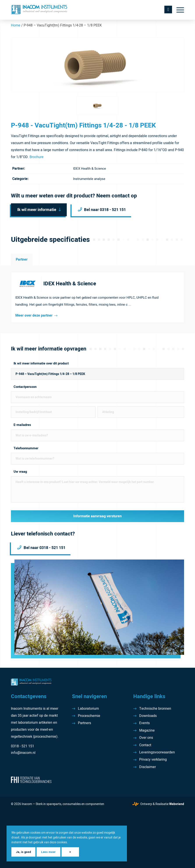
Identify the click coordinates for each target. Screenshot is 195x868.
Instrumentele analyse (89, 179)
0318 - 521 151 (23, 746)
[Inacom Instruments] (39, 10)
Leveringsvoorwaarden (157, 752)
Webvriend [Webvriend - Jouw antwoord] (177, 804)
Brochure (37, 157)
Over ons (146, 738)
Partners (84, 723)
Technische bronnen (155, 709)
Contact (145, 745)
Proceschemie (89, 716)
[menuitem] (178, 10)
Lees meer (48, 852)
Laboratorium (88, 709)
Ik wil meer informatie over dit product (41, 363)
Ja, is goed (23, 852)
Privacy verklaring (153, 760)
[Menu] (178, 10)
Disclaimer (148, 767)
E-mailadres (22, 425)
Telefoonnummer (26, 448)
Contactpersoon (25, 387)
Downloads (148, 716)
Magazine (147, 730)
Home (16, 25)
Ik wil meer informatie (37, 210)
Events (144, 723)
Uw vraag (20, 472)
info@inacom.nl (23, 753)
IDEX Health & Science (90, 169)
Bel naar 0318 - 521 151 (105, 210)
